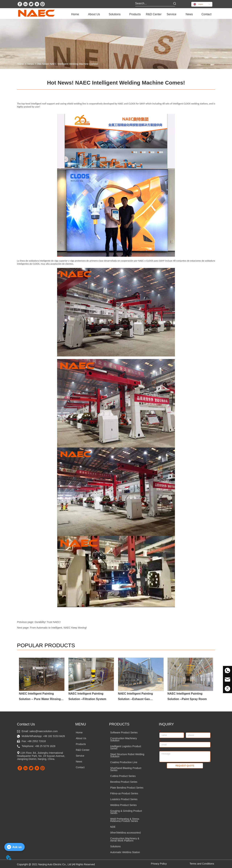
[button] (94, 14)
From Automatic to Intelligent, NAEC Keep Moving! (58, 628)
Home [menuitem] (75, 14)
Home (20, 64)
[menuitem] (94, 14)
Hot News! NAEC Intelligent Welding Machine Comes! (68, 64)
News (31, 64)
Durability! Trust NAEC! (48, 622)
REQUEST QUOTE (185, 766)
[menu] (141, 14)
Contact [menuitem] (206, 14)
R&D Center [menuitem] (154, 14)
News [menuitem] (189, 14)
